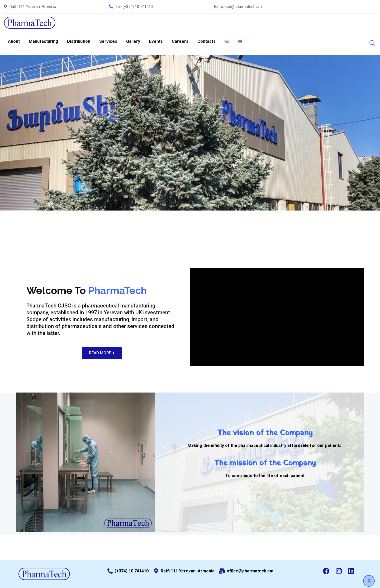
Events (156, 41)
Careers (180, 41)
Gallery (133, 41)
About (14, 41)
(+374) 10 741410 (138, 7)
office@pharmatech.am (241, 7)
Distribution (79, 41)
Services (108, 41)
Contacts (206, 41)
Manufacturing (43, 41)
